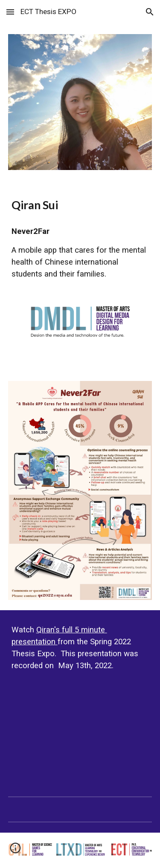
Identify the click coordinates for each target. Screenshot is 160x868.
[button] (10, 12)
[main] (80, 205)
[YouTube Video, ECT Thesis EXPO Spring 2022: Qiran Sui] (80, 734)
